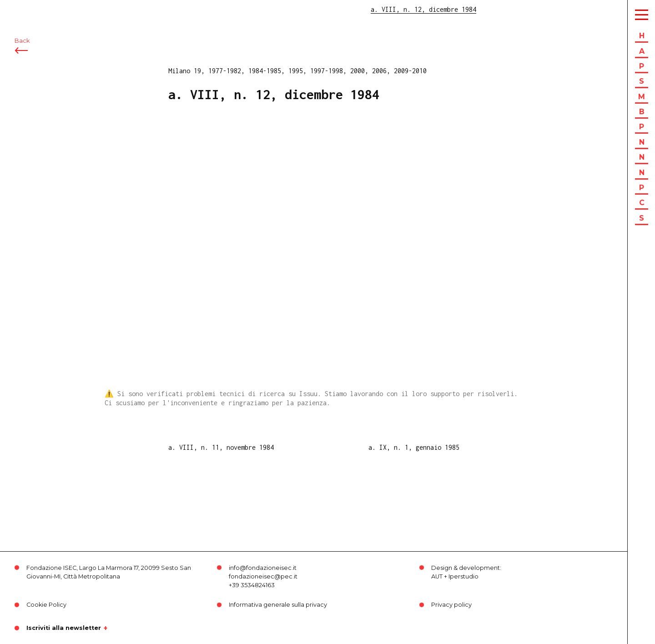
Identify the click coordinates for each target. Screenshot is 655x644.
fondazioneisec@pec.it (263, 576)
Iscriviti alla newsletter (64, 628)
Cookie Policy (46, 605)
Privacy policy (451, 605)
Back (22, 58)
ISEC (31, 13)
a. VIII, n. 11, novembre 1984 (221, 447)
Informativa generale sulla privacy (278, 605)
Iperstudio (464, 576)
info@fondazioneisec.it (263, 568)
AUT (437, 576)
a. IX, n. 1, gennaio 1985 (414, 447)
